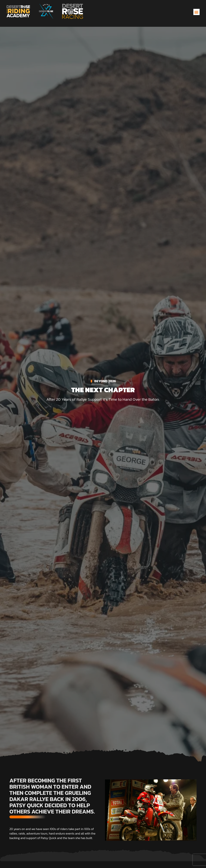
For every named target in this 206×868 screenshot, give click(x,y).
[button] (196, 12)
